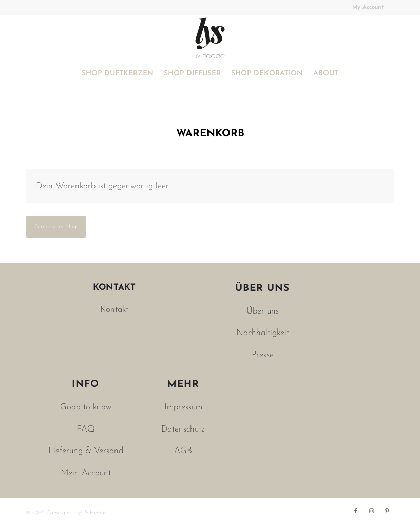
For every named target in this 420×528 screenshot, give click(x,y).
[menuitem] (368, 8)
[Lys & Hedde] (210, 38)
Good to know (86, 407)
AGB (183, 451)
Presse (263, 355)
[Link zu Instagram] (371, 511)
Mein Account (86, 473)
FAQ (86, 429)
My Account (368, 7)
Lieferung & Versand (86, 451)
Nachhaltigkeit (263, 333)
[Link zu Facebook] (356, 511)
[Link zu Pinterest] (387, 511)
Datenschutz (183, 429)
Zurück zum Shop (56, 227)
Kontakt (114, 310)
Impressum (183, 407)
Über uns (263, 311)
